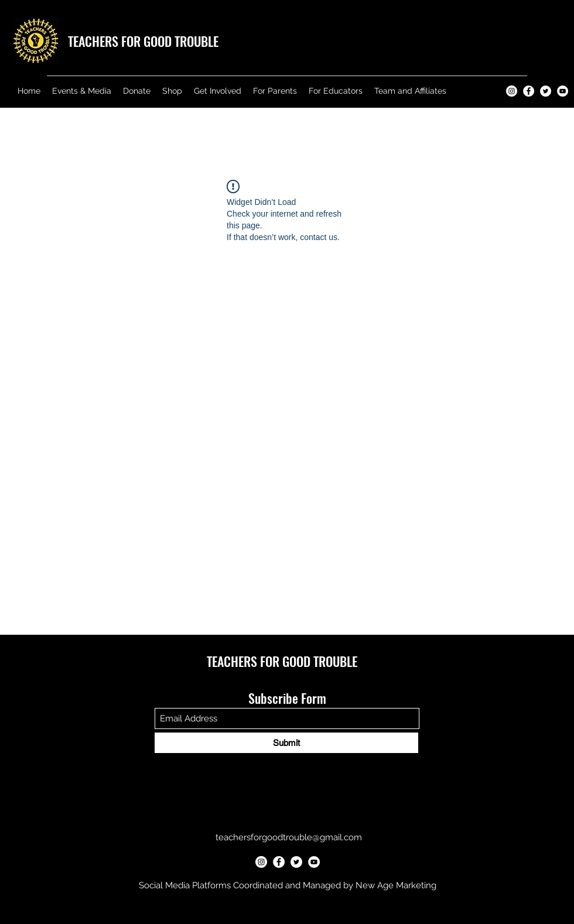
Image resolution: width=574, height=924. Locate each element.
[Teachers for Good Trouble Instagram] (512, 91)
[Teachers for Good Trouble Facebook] (529, 91)
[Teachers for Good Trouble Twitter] (546, 91)
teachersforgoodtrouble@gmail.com (289, 837)
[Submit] (286, 743)
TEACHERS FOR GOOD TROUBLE (143, 41)
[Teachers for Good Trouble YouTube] (563, 91)
